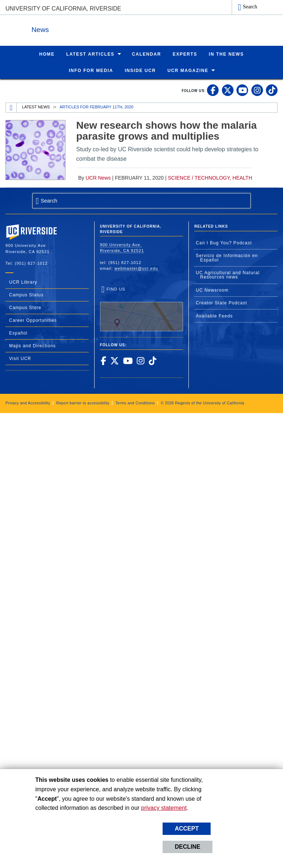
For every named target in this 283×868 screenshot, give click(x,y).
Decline (187, 847)
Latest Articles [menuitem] (90, 54)
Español (18, 333)
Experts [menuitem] (185, 54)
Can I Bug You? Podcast (224, 243)
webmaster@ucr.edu (136, 268)
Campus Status (26, 295)
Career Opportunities (33, 320)
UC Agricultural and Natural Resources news (228, 275)
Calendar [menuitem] (147, 54)
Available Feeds (214, 316)
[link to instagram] (257, 90)
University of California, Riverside (63, 9)
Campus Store (25, 307)
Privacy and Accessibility (28, 403)
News (85, 29)
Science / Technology (199, 177)
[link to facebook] (213, 90)
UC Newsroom (212, 290)
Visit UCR (20, 358)
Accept (187, 829)
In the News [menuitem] (226, 54)
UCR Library (23, 282)
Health (242, 177)
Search (250, 7)
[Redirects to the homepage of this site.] (11, 107)
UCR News (98, 177)
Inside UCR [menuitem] (140, 70)
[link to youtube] (242, 90)
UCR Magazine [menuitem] (188, 70)
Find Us (142, 309)
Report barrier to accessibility (83, 403)
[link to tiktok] (272, 90)
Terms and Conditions (135, 403)
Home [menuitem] (47, 54)
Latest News (36, 107)
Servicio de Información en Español (227, 257)
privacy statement (164, 808)
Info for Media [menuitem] (91, 70)
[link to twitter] (228, 90)
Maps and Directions (32, 345)
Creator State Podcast (221, 303)
